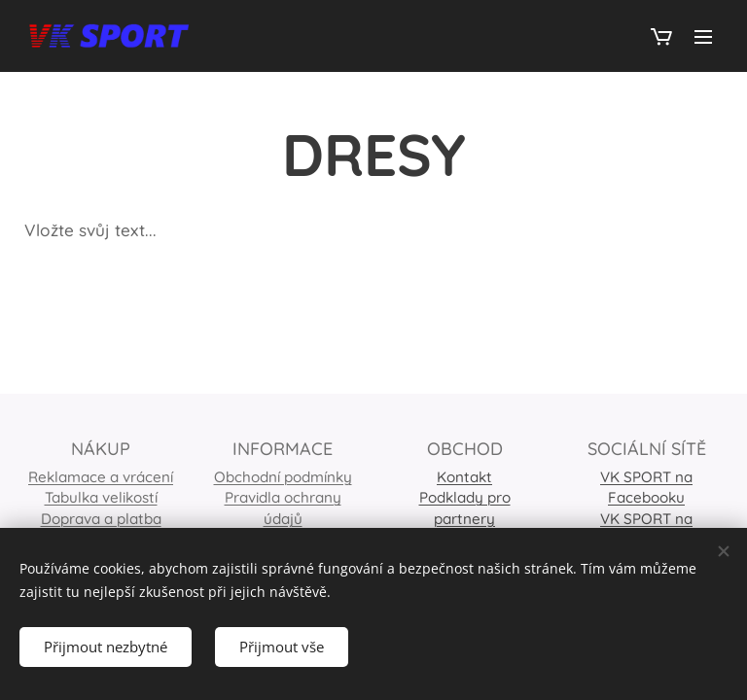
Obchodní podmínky (283, 477)
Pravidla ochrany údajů (283, 508)
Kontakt (464, 477)
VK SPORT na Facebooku (646, 487)
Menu (703, 37)
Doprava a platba (101, 519)
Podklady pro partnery (465, 508)
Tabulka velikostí (101, 498)
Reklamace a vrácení (101, 477)
